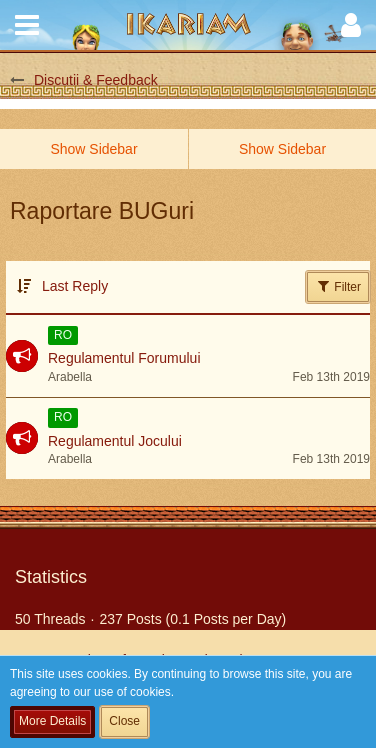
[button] (27, 25)
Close (124, 721)
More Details (52, 721)
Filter (338, 286)
